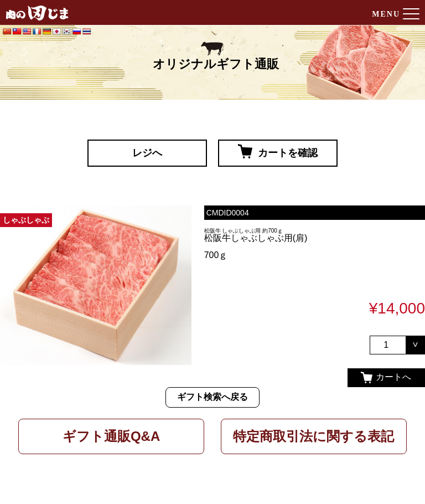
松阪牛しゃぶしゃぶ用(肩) (256, 238)
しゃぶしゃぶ (26, 220)
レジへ (147, 153)
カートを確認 (278, 151)
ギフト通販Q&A (111, 436)
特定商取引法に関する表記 (313, 436)
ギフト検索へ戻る (212, 397)
